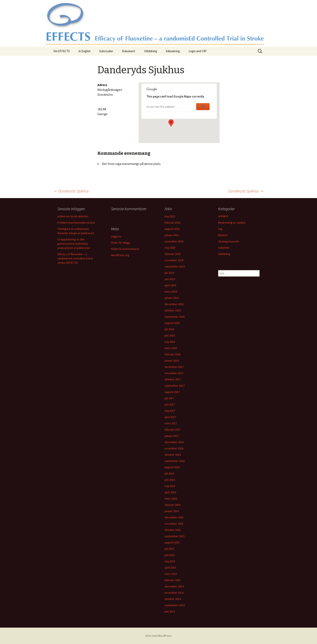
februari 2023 (173, 223)
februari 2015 (173, 580)
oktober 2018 (173, 310)
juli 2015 (169, 549)
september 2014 (175, 605)
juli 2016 (169, 473)
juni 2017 (170, 404)
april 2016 (170, 492)
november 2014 (174, 593)
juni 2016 (170, 480)
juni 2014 (170, 611)
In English (85, 51)
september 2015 (175, 536)
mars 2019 (171, 292)
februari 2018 (173, 354)
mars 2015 (171, 574)
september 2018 (175, 317)
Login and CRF (198, 51)
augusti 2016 (172, 467)
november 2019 (174, 260)
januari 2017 (172, 436)
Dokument (129, 51)
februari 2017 (173, 430)
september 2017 (175, 386)
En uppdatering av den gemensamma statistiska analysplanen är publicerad (74, 244)
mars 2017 (171, 423)
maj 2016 (170, 486)
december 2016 (174, 442)
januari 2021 (172, 235)
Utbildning (151, 51)
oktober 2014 (173, 599)
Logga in (116, 236)
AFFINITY (223, 216)
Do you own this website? (161, 107)
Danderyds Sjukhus (71, 191)
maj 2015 (170, 561)
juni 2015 (170, 555)
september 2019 (175, 266)
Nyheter (223, 235)
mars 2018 (171, 348)
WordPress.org (120, 255)
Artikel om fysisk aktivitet (73, 216)
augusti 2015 (172, 542)
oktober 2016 (173, 455)
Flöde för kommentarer (125, 249)
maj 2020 (170, 248)
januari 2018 (172, 361)
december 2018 (174, 304)
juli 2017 (169, 398)
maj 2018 (170, 342)
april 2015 (170, 568)
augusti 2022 (172, 229)
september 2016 (175, 461)
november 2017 (174, 373)
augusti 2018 (172, 323)
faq (220, 229)
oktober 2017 (173, 379)
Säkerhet (224, 248)
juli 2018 (169, 329)
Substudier (106, 51)
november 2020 (174, 241)
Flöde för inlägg (120, 243)
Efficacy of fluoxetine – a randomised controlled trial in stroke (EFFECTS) (75, 258)
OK (203, 107)
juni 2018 (170, 335)
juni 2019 (170, 279)
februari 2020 (173, 254)
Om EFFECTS (62, 51)
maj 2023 (170, 216)
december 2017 (174, 367)
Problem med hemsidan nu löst (76, 223)
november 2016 (174, 448)
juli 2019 (169, 273)
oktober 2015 (173, 530)
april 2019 (170, 285)
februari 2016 (173, 505)
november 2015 (174, 524)
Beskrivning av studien (232, 223)
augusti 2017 (172, 392)
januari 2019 (172, 298)
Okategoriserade (229, 241)
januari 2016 (172, 511)
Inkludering (173, 51)
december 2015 (174, 517)
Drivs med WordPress (158, 636)
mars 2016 (171, 499)
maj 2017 (170, 411)
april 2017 (170, 417)
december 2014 (174, 586)
